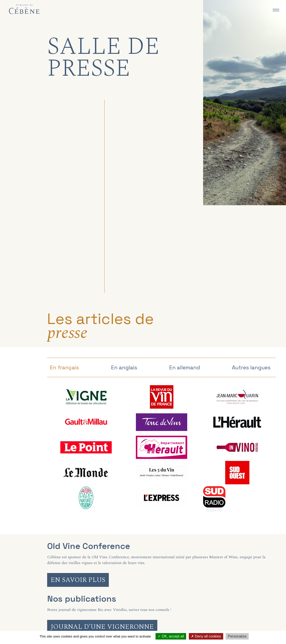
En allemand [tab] (185, 367)
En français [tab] (64, 367)
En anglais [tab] (124, 367)
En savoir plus (78, 580)
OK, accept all (171, 636)
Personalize (237, 636)
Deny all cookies (206, 636)
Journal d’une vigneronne (102, 627)
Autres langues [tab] (251, 367)
